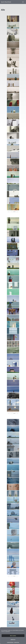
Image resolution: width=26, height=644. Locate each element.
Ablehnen (13, 640)
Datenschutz (17, 642)
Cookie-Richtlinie (10, 642)
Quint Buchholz (6, 2)
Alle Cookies (13, 636)
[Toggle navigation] (23, 2)
